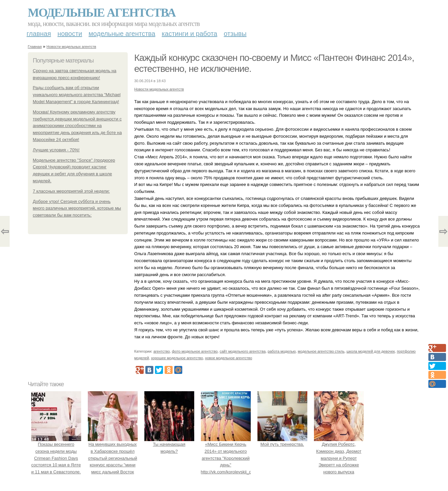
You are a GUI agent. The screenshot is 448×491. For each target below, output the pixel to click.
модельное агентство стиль (321, 351)
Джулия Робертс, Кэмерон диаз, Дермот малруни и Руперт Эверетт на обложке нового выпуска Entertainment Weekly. (339, 458)
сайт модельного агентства (242, 351)
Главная (39, 34)
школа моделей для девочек (371, 351)
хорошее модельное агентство (177, 358)
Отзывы (235, 34)
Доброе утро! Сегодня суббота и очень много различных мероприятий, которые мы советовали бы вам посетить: (77, 208)
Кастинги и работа (189, 34)
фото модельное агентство (195, 351)
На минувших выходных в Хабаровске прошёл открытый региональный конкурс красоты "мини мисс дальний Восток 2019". (113, 458)
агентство (161, 351)
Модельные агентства (102, 13)
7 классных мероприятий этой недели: (72, 191)
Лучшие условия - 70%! (56, 150)
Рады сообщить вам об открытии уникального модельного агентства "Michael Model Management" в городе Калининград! (77, 95)
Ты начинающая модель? (169, 444)
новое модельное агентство (228, 358)
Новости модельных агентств (71, 47)
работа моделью (282, 351)
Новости (70, 34)
